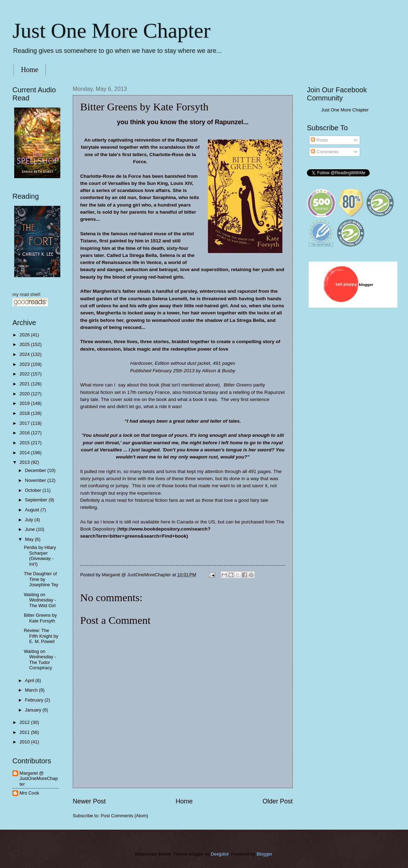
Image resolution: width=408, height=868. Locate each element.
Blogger (264, 854)
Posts (319, 140)
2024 (25, 354)
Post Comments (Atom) (125, 816)
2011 (25, 732)
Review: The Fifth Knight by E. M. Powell (41, 636)
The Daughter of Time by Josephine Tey (41, 579)
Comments (325, 152)
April (30, 680)
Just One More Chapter (111, 31)
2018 (25, 413)
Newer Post (89, 801)
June (31, 529)
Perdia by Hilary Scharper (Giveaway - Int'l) (40, 556)
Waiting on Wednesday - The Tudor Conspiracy (40, 660)
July (29, 520)
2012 (25, 722)
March (32, 690)
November (36, 480)
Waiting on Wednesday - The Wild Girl (40, 600)
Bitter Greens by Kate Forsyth (40, 618)
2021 (25, 384)
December (36, 470)
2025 (25, 344)
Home (30, 70)
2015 (25, 443)
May (30, 539)
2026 (25, 335)
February (35, 700)
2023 (25, 364)
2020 (25, 394)
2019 (25, 403)
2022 (25, 374)
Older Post (278, 801)
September (37, 500)
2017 (25, 423)
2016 (25, 433)
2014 (25, 453)
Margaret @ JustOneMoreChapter (39, 779)
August (33, 510)
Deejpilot (220, 854)
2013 (25, 462)
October (34, 490)
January (34, 710)
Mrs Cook (29, 793)
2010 (25, 742)
